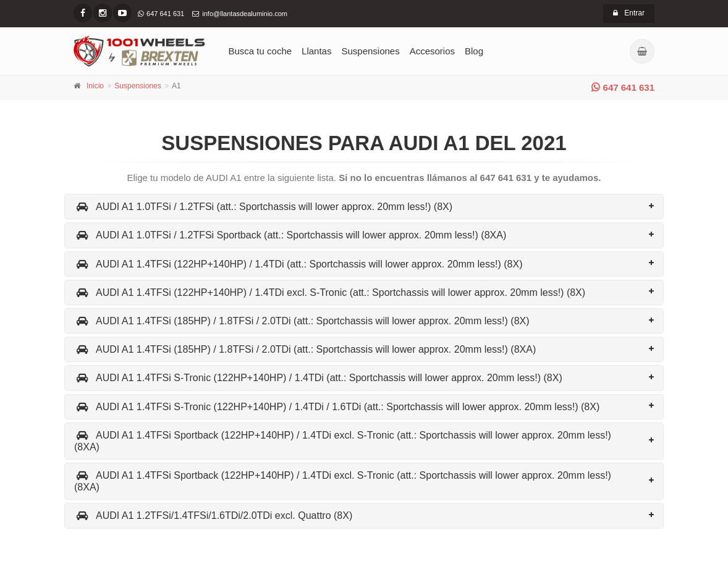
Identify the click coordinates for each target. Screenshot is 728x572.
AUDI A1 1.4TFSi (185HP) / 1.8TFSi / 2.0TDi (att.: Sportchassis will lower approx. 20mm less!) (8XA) (305, 349)
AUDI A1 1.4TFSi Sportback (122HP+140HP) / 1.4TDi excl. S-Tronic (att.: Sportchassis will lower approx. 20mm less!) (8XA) (343, 441)
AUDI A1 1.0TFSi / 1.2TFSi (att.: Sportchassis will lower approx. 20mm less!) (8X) (263, 207)
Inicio (95, 86)
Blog (474, 51)
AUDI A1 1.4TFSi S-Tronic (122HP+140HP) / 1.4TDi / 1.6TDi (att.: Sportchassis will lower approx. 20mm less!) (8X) (337, 407)
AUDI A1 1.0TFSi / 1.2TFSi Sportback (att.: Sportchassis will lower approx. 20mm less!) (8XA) (290, 235)
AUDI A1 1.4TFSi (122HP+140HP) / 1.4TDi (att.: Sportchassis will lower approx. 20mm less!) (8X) (298, 264)
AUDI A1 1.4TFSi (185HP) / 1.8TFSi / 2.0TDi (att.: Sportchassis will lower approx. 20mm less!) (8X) (302, 321)
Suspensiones (370, 51)
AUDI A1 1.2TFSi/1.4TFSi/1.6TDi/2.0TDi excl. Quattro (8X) (213, 515)
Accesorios (432, 51)
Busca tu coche (260, 51)
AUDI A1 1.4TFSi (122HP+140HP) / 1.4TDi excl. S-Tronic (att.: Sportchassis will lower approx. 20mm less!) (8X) (330, 292)
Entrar (629, 13)
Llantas (316, 51)
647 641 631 (623, 87)
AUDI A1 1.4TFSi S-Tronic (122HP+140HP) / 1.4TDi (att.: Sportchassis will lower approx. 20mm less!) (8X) (318, 378)
